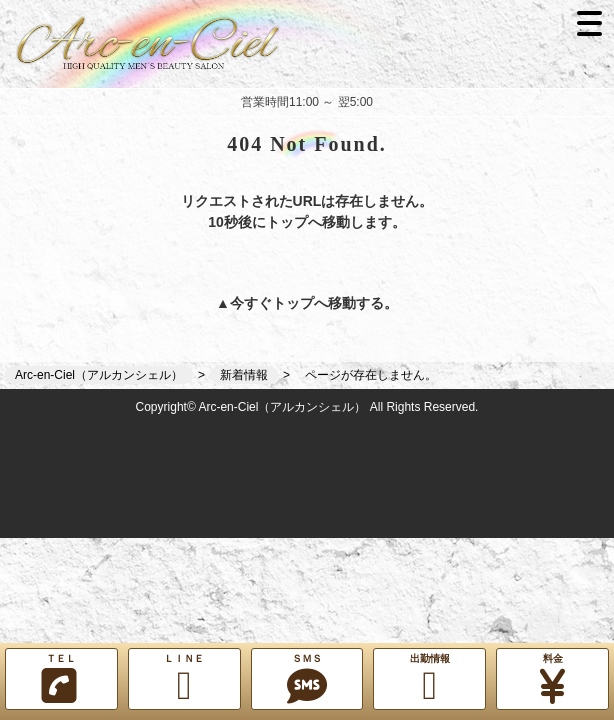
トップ (293, 303)
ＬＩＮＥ (184, 679)
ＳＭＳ (307, 679)
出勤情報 (429, 679)
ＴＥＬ (59, 679)
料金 (552, 679)
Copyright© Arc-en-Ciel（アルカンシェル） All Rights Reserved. (307, 407)
